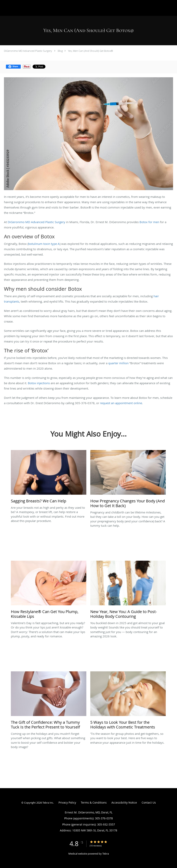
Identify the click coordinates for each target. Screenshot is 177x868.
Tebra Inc (48, 803)
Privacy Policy (67, 802)
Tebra (106, 854)
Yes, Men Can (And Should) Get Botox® (90, 51)
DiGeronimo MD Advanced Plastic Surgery (28, 51)
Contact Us (149, 802)
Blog (60, 51)
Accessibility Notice (124, 802)
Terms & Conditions (94, 802)
